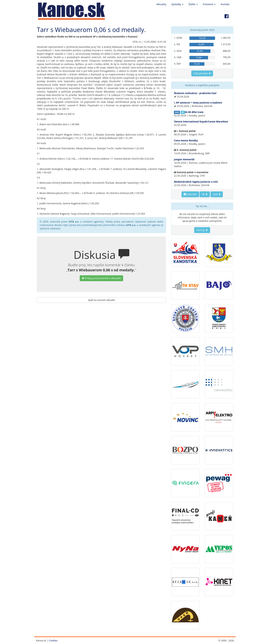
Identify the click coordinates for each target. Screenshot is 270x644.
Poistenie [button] (209, 4)
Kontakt (225, 4)
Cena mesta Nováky (186, 140)
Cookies (53, 640)
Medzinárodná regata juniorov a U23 (196, 182)
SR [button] (205, 194)
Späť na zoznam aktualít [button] (101, 300)
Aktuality (161, 4)
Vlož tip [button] (202, 230)
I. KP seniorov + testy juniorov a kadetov (198, 103)
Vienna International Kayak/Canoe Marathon (201, 121)
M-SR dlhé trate (194, 112)
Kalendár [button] (190, 194)
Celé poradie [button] (202, 73)
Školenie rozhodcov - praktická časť (195, 93)
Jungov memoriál (184, 159)
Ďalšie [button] (193, 4)
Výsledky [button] (177, 4)
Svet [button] (217, 194)
